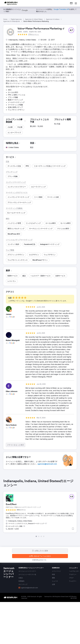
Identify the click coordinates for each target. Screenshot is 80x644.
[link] (71, 3)
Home (5, 19)
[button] (71, 30)
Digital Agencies (16, 19)
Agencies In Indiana (53, 19)
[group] (40, 508)
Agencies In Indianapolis (12, 21)
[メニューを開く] (76, 3)
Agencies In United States (34, 19)
